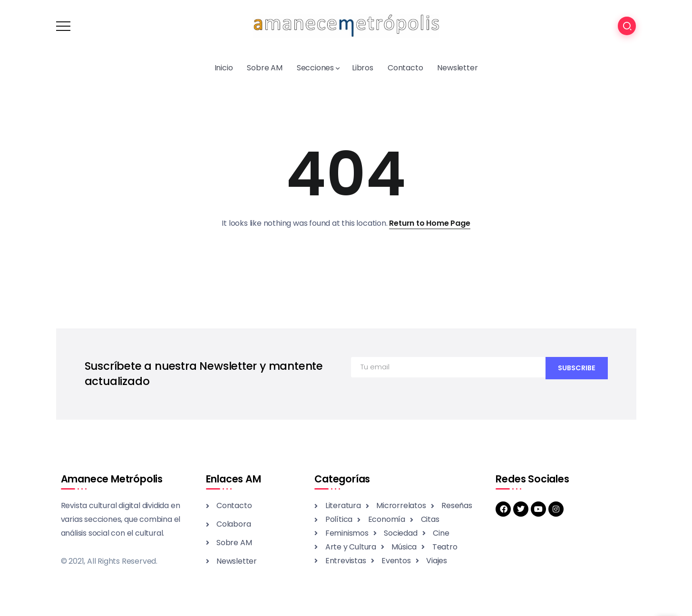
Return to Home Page (429, 223)
